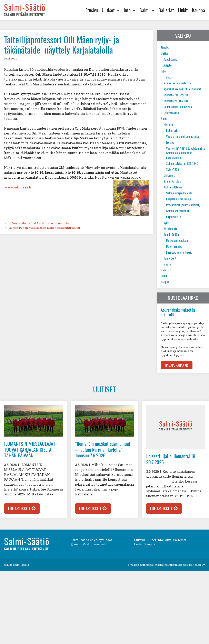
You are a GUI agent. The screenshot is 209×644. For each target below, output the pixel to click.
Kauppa (198, 10)
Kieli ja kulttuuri (173, 187)
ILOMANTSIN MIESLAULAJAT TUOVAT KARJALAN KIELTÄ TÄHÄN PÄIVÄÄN (30, 449)
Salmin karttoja (172, 181)
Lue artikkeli (19, 508)
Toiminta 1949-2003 (176, 95)
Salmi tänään (171, 235)
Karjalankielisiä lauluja (179, 199)
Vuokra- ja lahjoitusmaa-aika (183, 136)
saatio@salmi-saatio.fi (88, 544)
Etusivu (92, 10)
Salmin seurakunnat (178, 211)
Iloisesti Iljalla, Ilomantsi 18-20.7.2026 (171, 459)
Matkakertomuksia (177, 240)
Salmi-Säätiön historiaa (177, 83)
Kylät (166, 223)
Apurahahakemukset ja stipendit (182, 89)
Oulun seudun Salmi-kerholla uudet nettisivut (40, 223)
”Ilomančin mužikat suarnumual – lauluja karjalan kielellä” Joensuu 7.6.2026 (103, 449)
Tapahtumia (170, 59)
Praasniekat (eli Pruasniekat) (183, 205)
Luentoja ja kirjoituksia (179, 252)
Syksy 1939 (173, 169)
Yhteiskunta (171, 229)
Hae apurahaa (175, 365)
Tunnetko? (170, 258)
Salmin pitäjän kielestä (179, 193)
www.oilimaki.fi (18, 187)
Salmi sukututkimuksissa (178, 107)
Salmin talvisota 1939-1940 (182, 163)
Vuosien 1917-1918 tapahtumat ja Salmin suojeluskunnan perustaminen (185, 153)
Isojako (170, 142)
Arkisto (168, 65)
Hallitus (168, 77)
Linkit (183, 10)
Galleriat (166, 10)
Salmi (148, 10)
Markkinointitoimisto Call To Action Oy (180, 565)
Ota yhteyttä (171, 113)
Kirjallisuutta (174, 217)
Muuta (167, 264)
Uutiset (112, 10)
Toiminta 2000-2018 (176, 101)
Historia (168, 125)
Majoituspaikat (175, 246)
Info (131, 10)
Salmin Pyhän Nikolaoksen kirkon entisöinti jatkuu (44, 228)
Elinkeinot (169, 175)
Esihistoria (172, 130)
